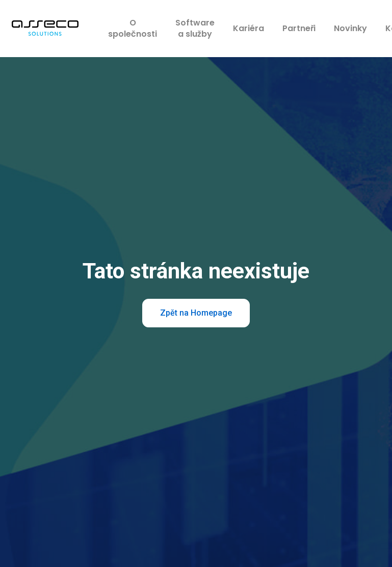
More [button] (329, 29)
